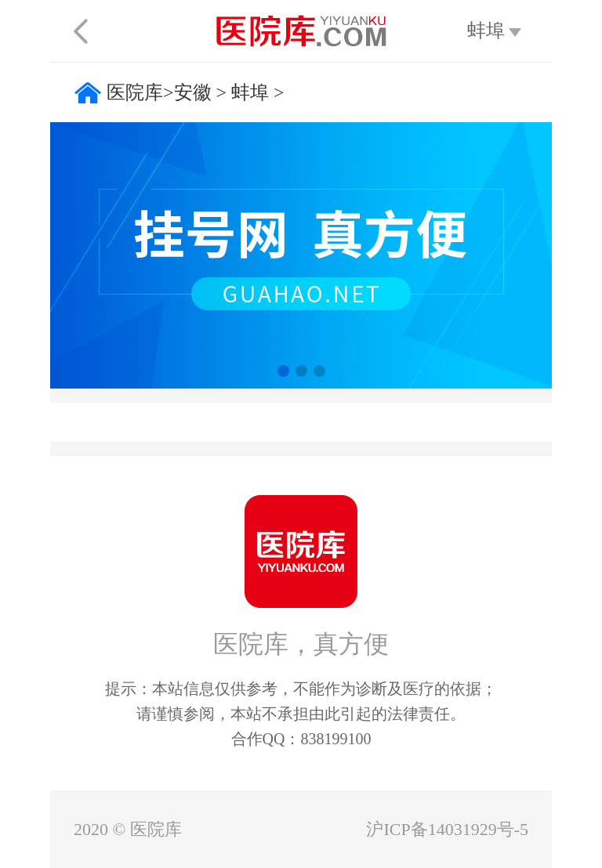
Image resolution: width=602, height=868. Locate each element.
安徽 (193, 92)
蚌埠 (250, 92)
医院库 (135, 92)
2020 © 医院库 (128, 829)
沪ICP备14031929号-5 (447, 829)
